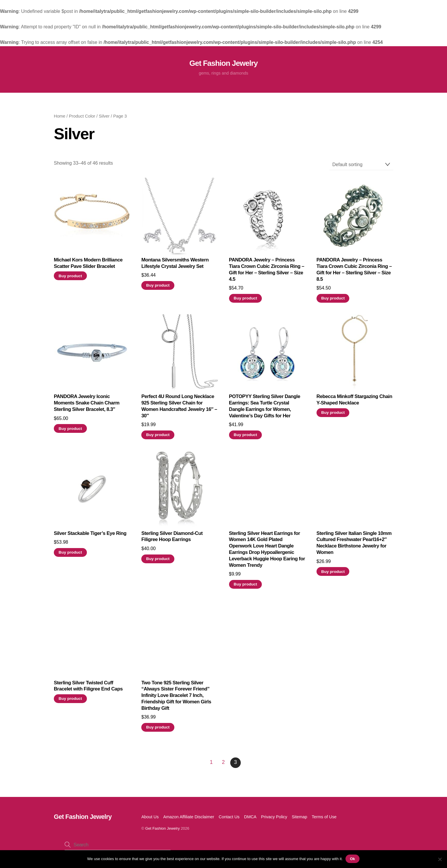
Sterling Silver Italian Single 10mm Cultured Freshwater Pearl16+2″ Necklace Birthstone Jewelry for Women (354, 545)
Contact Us (229, 819)
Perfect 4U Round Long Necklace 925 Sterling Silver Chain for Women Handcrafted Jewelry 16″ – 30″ (179, 408)
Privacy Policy (274, 819)
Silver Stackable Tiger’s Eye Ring (90, 535)
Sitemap (299, 819)
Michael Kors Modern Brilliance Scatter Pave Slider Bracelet (88, 265)
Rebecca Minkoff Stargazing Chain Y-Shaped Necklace (354, 402)
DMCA (250, 819)
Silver (104, 118)
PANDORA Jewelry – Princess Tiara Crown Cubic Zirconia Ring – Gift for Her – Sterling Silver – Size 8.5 (354, 272)
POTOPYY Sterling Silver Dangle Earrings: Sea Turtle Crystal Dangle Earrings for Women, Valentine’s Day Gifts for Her (265, 408)
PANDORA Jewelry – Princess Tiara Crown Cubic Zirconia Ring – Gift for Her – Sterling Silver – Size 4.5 (267, 272)
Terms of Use (324, 819)
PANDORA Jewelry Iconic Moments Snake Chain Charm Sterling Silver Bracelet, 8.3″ (87, 405)
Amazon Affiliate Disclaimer (189, 819)
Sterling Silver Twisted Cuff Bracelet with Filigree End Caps (88, 688)
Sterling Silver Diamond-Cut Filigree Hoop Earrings (172, 539)
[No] (440, 859)
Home (60, 118)
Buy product (70, 278)
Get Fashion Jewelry (162, 830)
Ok (353, 859)
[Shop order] (361, 167)
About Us (150, 819)
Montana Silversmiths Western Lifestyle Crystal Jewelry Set (175, 265)
